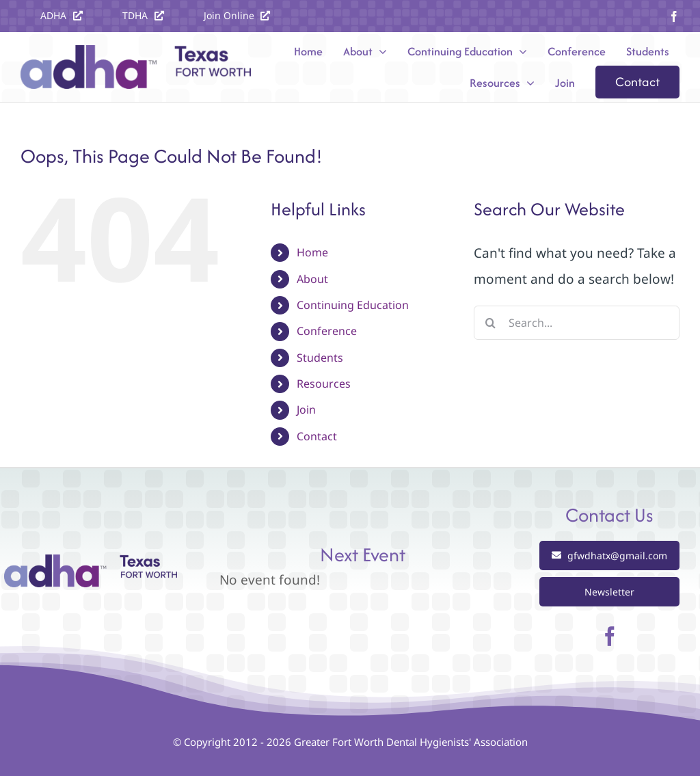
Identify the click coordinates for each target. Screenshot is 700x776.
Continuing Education (353, 305)
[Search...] (577, 323)
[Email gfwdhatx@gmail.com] (609, 556)
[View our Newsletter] (609, 592)
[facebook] (674, 16)
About (312, 279)
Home (312, 252)
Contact (317, 436)
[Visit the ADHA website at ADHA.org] (62, 15)
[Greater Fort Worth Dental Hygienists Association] (91, 561)
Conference (327, 331)
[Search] (491, 323)
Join (306, 410)
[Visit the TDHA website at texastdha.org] (143, 15)
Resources (324, 384)
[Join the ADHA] (237, 15)
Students (320, 358)
